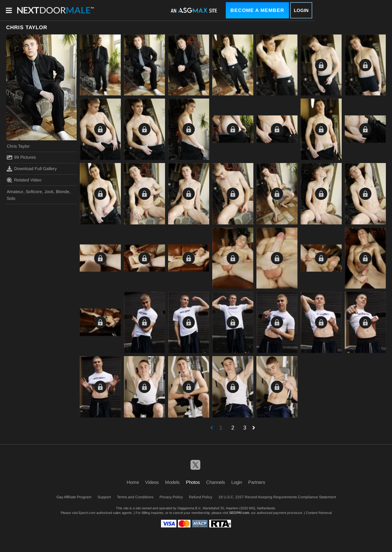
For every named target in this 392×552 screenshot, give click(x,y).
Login (301, 10)
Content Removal (319, 513)
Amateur (15, 192)
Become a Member (257, 10)
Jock (49, 192)
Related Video (24, 180)
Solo (11, 198)
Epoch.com (87, 513)
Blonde (63, 192)
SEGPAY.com (239, 513)
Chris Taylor (18, 146)
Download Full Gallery (32, 169)
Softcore (34, 192)
